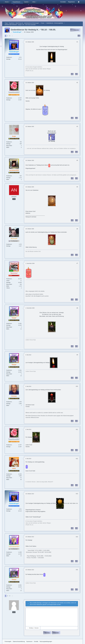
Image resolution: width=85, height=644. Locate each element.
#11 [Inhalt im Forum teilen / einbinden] (77, 429)
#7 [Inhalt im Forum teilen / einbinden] (77, 263)
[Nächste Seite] (12, 36)
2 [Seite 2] (8, 36)
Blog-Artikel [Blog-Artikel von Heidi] (9, 478)
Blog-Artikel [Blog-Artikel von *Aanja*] (9, 327)
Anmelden (63, 2)
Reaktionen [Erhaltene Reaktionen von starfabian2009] (9, 176)
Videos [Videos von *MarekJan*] (8, 288)
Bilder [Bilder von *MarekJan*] (8, 286)
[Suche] (79, 2)
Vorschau (47, 633)
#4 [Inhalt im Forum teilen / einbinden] (77, 160)
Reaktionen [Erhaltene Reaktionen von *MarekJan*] (9, 279)
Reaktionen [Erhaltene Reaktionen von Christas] (9, 402)
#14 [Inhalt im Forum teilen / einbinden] (77, 537)
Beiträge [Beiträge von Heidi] (8, 476)
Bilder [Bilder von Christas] (8, 405)
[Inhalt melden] (72, 74)
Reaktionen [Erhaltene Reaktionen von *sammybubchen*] (9, 552)
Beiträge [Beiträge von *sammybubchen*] (8, 554)
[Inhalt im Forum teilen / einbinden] (79, 36)
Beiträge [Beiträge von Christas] (8, 404)
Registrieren (71, 2)
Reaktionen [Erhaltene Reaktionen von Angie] (9, 142)
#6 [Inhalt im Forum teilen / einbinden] (77, 229)
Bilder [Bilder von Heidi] (8, 480)
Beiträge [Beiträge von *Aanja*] (8, 325)
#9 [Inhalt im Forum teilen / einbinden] (77, 355)
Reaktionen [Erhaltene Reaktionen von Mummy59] (9, 244)
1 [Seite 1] (6, 36)
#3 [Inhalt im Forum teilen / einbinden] (77, 126)
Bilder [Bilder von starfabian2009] (8, 179)
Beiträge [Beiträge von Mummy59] (8, 246)
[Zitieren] (77, 74)
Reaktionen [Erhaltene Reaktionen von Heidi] (9, 474)
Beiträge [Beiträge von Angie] (8, 144)
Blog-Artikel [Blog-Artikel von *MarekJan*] (9, 284)
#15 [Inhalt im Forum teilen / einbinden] (77, 570)
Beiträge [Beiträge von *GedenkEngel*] (8, 59)
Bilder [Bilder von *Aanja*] (8, 329)
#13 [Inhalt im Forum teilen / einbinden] (77, 494)
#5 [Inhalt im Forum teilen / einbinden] (77, 187)
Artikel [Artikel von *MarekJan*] (8, 281)
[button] (33, 628)
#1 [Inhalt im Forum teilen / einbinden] (77, 42)
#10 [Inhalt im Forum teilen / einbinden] (77, 386)
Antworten (56, 633)
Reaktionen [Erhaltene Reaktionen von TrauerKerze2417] (9, 98)
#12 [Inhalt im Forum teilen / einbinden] (77, 459)
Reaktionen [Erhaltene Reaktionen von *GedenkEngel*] (9, 57)
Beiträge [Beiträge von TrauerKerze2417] (8, 100)
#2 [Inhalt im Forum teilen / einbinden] (77, 83)
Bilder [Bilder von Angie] (8, 147)
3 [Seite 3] (10, 36)
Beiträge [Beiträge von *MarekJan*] (8, 282)
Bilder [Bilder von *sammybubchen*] (8, 556)
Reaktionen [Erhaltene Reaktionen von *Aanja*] (9, 323)
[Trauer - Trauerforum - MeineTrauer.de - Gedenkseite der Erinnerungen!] (43, 13)
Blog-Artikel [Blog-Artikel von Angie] (9, 146)
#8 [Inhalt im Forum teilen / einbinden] (77, 308)
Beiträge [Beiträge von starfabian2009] (8, 178)
